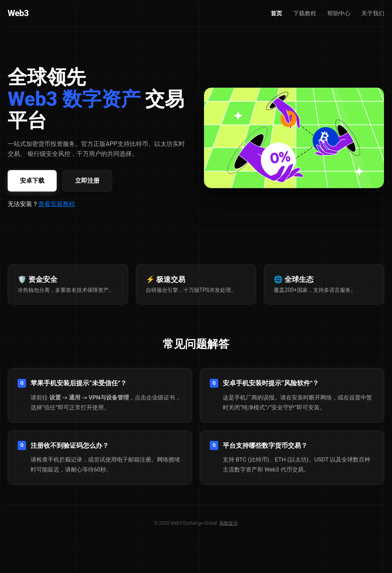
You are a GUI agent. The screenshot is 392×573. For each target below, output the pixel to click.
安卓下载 (32, 181)
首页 (276, 13)
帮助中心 (339, 13)
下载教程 (305, 13)
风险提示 (229, 523)
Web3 (18, 13)
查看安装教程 (57, 204)
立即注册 (87, 181)
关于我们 (373, 13)
